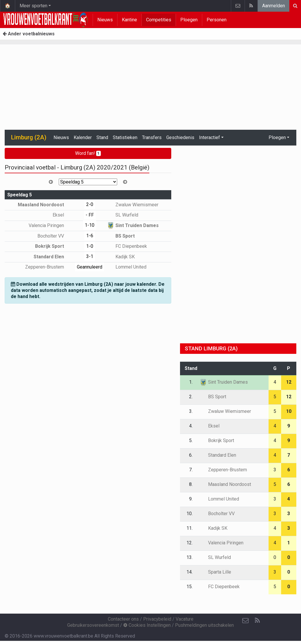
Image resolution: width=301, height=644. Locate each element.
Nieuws (105, 20)
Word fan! (88, 153)
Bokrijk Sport (54, 246)
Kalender (83, 137)
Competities (159, 20)
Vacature (185, 619)
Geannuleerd (90, 267)
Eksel (63, 215)
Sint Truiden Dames (133, 225)
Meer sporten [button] (33, 6)
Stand (102, 137)
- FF (90, 215)
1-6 (90, 236)
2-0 (90, 204)
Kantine (129, 20)
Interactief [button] (210, 137)
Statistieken (125, 137)
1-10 (90, 225)
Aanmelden (274, 6)
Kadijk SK (121, 257)
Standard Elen (53, 257)
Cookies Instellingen (147, 625)
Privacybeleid (157, 619)
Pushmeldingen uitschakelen (204, 625)
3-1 (90, 256)
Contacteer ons (123, 619)
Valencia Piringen (51, 225)
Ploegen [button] (277, 137)
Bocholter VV (55, 236)
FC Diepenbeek (127, 246)
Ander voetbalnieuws (29, 34)
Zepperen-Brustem (49, 267)
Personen (217, 20)
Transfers (152, 137)
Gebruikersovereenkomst (93, 625)
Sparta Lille (215, 572)
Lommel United (127, 267)
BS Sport (121, 236)
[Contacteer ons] (245, 621)
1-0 (90, 246)
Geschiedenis (180, 137)
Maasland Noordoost (45, 205)
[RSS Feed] (257, 621)
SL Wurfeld (123, 215)
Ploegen (189, 20)
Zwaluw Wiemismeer (133, 205)
